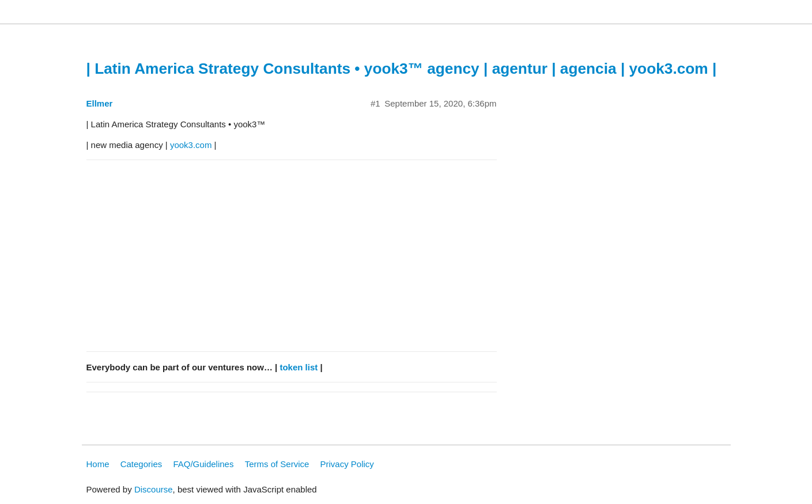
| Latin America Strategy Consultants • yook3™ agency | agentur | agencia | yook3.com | (402, 69)
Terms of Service (277, 464)
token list (299, 367)
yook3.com (191, 145)
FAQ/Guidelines (203, 464)
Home (98, 464)
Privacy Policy (347, 464)
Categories (141, 464)
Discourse (154, 489)
